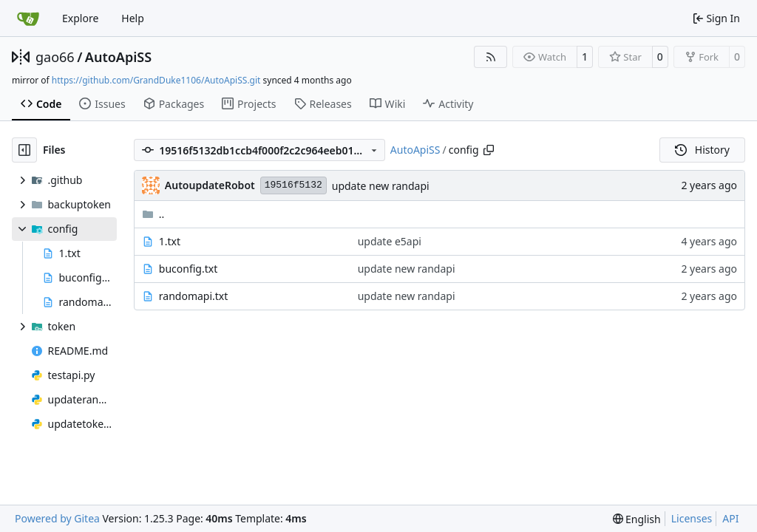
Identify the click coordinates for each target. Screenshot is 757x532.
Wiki (388, 104)
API (730, 518)
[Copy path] (489, 150)
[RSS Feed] (491, 57)
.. (153, 214)
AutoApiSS (118, 57)
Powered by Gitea (57, 518)
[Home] (28, 18)
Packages (174, 104)
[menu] (637, 519)
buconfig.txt (188, 269)
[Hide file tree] (24, 150)
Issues (102, 104)
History (702, 150)
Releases (323, 104)
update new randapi (381, 186)
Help (133, 18)
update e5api (390, 241)
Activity (448, 104)
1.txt (170, 241)
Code (41, 104)
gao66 (55, 57)
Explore (80, 18)
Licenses (692, 518)
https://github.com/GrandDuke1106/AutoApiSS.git (156, 80)
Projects (249, 104)
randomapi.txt (194, 296)
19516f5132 (293, 185)
